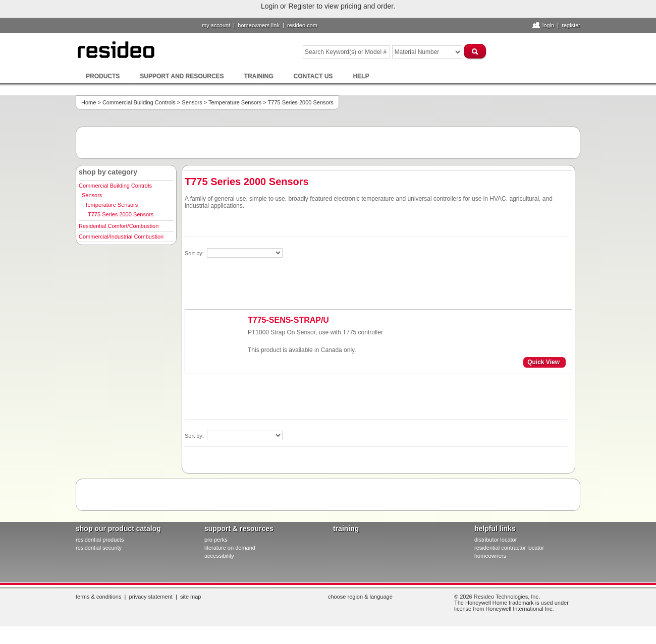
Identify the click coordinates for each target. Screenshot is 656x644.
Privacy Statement (151, 597)
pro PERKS (216, 540)
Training (259, 76)
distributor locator (496, 540)
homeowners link (259, 25)
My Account (216, 25)
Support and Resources (182, 76)
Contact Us (313, 76)
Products (103, 76)
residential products (100, 540)
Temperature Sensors (235, 102)
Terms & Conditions (98, 597)
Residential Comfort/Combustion (119, 226)
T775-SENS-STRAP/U (288, 320)
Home (89, 102)
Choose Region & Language (360, 597)
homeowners (490, 556)
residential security (99, 548)
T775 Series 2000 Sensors (121, 214)
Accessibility (219, 556)
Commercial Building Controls (139, 102)
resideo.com (302, 25)
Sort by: (195, 253)
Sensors (192, 102)
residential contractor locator (509, 548)
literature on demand (230, 548)
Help (361, 76)
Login (548, 25)
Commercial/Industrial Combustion (121, 237)
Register (571, 25)
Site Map (191, 597)
